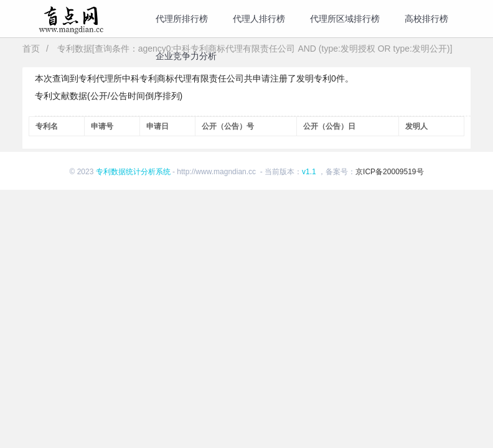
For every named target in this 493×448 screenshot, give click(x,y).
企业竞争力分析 (186, 56)
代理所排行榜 (182, 19)
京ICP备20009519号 (389, 172)
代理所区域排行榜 (345, 19)
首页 (31, 49)
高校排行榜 (426, 19)
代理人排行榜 (259, 19)
